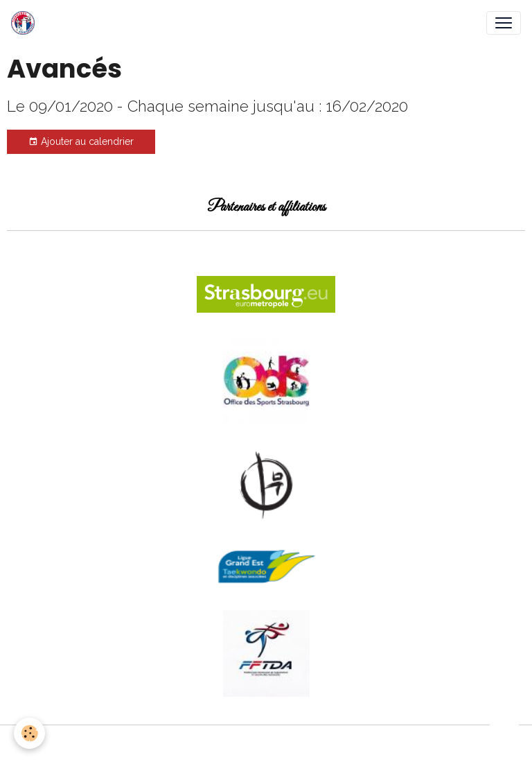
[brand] (26, 23)
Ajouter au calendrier (81, 142)
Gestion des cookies (266, 743)
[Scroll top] (504, 734)
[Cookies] (29, 733)
